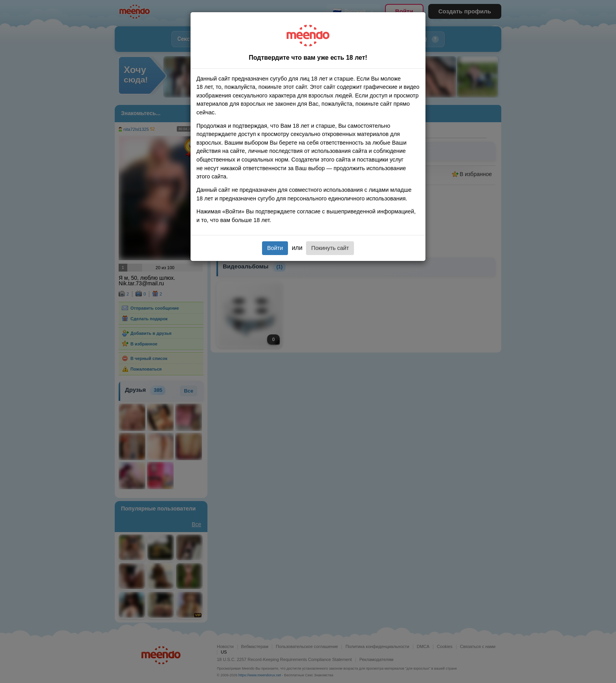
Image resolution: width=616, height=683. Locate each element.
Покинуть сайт (330, 248)
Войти (275, 248)
